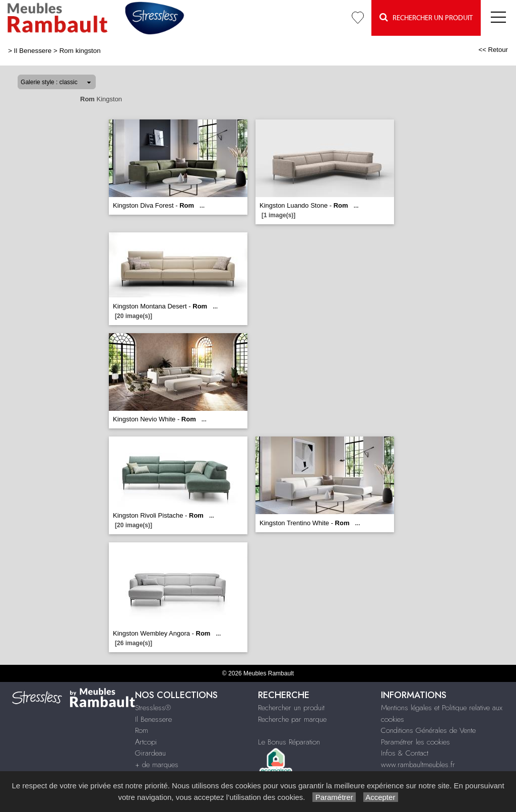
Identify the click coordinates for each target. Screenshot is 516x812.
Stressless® (153, 708)
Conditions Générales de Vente (428, 730)
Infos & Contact (405, 753)
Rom (142, 730)
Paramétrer (334, 797)
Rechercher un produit (291, 708)
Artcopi (146, 742)
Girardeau (150, 753)
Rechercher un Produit (426, 17)
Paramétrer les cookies (415, 742)
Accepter (381, 797)
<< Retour (493, 50)
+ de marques (157, 765)
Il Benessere (33, 51)
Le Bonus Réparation (289, 742)
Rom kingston (80, 51)
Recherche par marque (292, 719)
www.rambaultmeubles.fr (418, 765)
